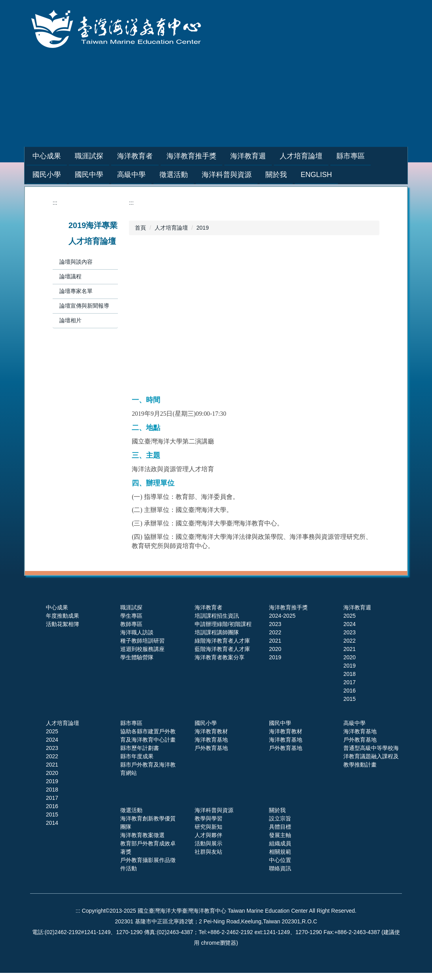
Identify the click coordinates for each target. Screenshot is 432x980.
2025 (350, 616)
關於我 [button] (276, 175)
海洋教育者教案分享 (220, 657)
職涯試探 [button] (109, 156)
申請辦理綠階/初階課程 (223, 624)
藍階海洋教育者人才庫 (222, 649)
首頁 (140, 228)
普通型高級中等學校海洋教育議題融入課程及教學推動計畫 (371, 756)
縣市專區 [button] (370, 156)
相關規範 (280, 852)
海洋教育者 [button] (155, 156)
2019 (203, 228)
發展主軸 (280, 835)
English (316, 175)
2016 (350, 691)
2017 (350, 682)
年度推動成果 (63, 616)
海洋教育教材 (211, 731)
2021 (275, 641)
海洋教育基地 (211, 740)
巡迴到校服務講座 (142, 649)
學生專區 (131, 616)
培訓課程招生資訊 (217, 616)
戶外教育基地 (211, 748)
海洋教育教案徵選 (142, 835)
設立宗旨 (280, 818)
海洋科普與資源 (214, 810)
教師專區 (131, 624)
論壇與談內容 (76, 262)
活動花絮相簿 (63, 624)
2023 (275, 624)
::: (35, 156)
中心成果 (57, 607)
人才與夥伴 (208, 835)
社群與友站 (208, 852)
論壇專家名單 (76, 291)
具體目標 (280, 827)
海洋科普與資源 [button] (227, 175)
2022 (275, 632)
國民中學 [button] (89, 175)
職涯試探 (131, 607)
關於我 (277, 810)
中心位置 (280, 860)
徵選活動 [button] (174, 175)
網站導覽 (280, 113)
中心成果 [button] (66, 156)
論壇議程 (70, 276)
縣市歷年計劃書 (140, 748)
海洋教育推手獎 (288, 607)
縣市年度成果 (137, 756)
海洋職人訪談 (137, 632)
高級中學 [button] (131, 175)
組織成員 (280, 843)
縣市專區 (131, 723)
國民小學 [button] (47, 175)
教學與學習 (208, 818)
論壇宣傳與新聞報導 (84, 306)
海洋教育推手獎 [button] (211, 156)
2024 (350, 624)
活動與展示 (208, 843)
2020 (275, 649)
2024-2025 (282, 616)
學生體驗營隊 (137, 657)
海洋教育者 (208, 607)
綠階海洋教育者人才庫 (222, 641)
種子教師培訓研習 (142, 641)
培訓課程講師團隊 (217, 632)
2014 (52, 823)
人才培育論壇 (171, 228)
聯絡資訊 (280, 868)
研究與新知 (208, 827)
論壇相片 (70, 320)
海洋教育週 (357, 607)
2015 (350, 699)
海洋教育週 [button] (268, 156)
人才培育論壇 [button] (321, 156)
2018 (350, 674)
